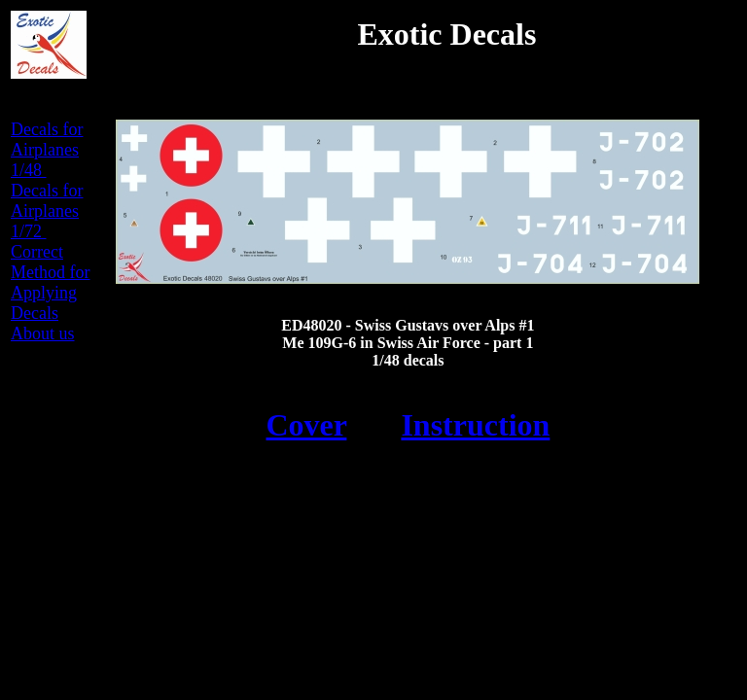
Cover (306, 425)
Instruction (475, 425)
